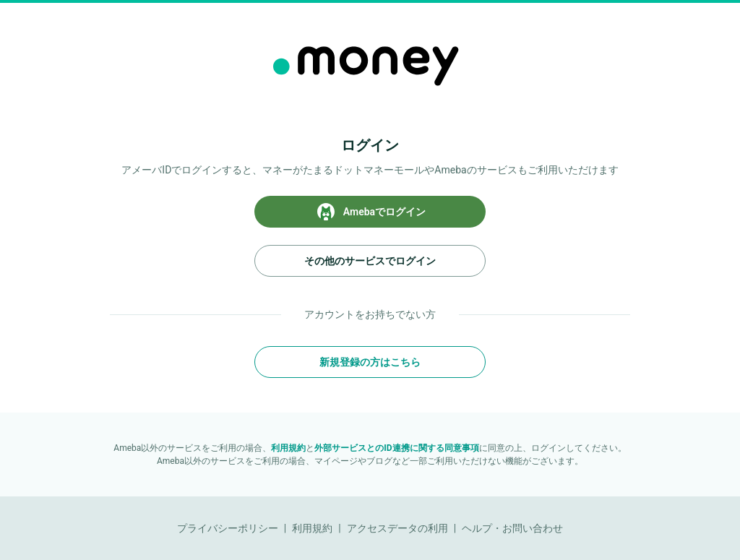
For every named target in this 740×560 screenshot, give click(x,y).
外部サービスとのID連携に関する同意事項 (396, 448)
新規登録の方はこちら (370, 362)
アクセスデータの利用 (397, 528)
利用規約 (288, 448)
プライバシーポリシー (228, 528)
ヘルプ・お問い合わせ (512, 528)
